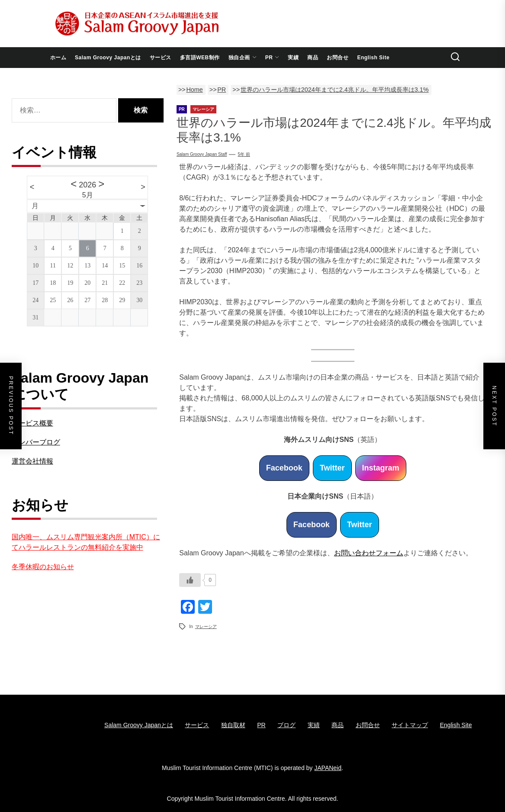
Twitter (332, 468)
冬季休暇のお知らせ (43, 567)
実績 (293, 58)
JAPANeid (328, 768)
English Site (373, 58)
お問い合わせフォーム (369, 553)
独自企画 (243, 58)
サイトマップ (410, 725)
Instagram (381, 468)
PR (272, 58)
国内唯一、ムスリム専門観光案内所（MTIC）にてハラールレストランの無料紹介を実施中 (86, 542)
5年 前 (244, 154)
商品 (313, 58)
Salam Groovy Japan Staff (202, 154)
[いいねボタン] (190, 580)
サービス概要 (32, 423)
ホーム (58, 58)
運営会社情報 (32, 461)
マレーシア (206, 627)
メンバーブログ (36, 442)
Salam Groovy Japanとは (108, 58)
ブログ (286, 725)
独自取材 (233, 725)
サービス (161, 58)
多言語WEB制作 (200, 58)
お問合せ (338, 58)
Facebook (284, 468)
